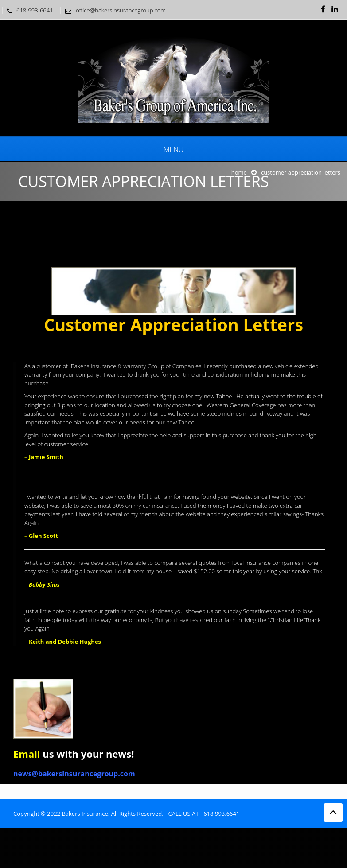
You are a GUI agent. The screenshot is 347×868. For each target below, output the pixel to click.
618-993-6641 (28, 10)
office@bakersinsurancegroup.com (113, 10)
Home (239, 172)
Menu (174, 149)
